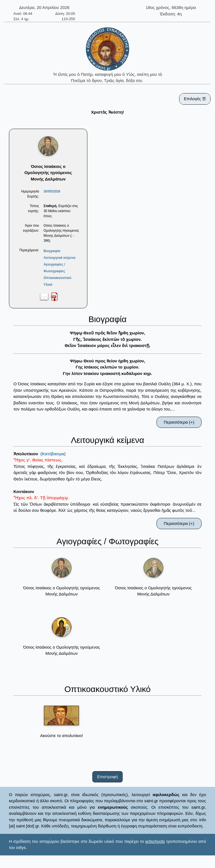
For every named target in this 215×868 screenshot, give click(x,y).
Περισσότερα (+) (179, 422)
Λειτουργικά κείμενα (59, 258)
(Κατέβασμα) (53, 454)
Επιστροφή (107, 777)
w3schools (155, 841)
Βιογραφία (52, 251)
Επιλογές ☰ (195, 99)
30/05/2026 (52, 191)
